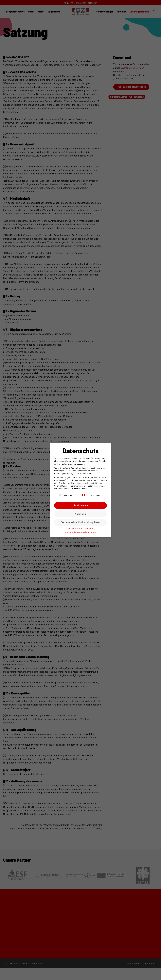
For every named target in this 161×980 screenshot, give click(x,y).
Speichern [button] (80, 514)
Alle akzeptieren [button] (80, 505)
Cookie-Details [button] (68, 532)
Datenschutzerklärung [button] (82, 532)
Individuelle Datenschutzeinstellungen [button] (81, 528)
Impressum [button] (94, 532)
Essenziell (65, 495)
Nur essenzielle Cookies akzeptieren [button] (80, 522)
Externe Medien (91, 495)
